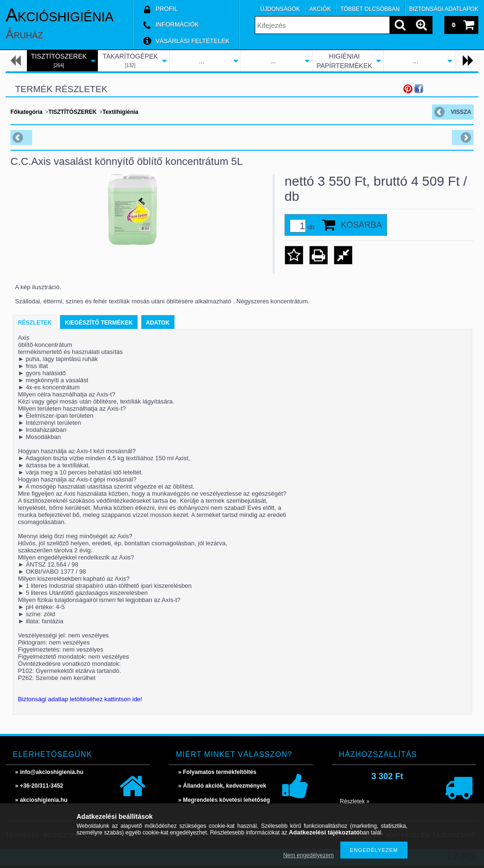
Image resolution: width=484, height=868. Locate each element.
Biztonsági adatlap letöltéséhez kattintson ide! (80, 699)
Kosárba (361, 225)
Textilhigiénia (121, 112)
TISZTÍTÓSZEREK (72, 112)
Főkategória (26, 112)
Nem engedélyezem (308, 855)
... (202, 61)
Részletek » (355, 801)
